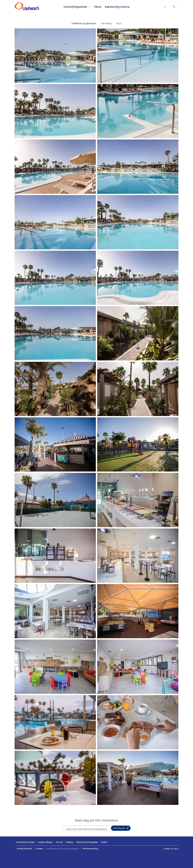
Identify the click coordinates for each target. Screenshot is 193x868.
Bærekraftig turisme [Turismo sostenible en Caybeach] (117, 7)
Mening (70, 842)
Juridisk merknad (24, 849)
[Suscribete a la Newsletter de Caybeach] (121, 828)
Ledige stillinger (45, 842)
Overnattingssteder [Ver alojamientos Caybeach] (75, 7)
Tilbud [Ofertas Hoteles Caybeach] (98, 7)
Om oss (59, 842)
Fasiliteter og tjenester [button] (84, 23)
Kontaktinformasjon (25, 842)
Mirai (176, 849)
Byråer (104, 842)
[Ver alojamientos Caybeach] (89, 7)
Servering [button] (106, 23)
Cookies (39, 849)
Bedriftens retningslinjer (87, 842)
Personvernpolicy (91, 849)
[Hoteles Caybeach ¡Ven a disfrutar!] (27, 7)
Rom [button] (119, 23)
